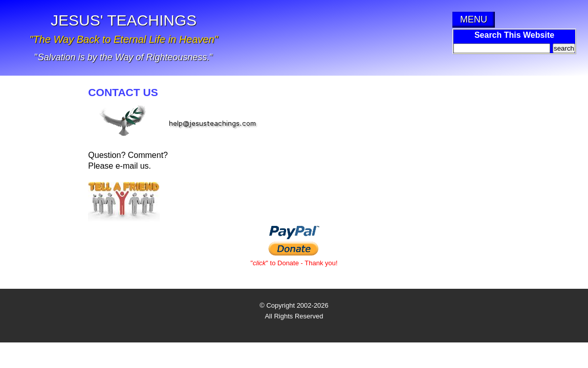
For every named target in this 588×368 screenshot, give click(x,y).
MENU (474, 19)
